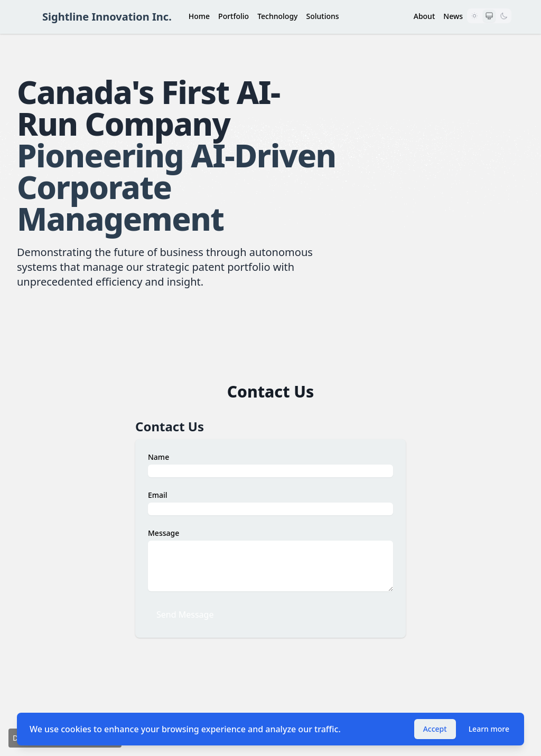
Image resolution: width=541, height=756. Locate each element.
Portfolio (234, 16)
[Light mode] (474, 16)
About (425, 16)
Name (158, 457)
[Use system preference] (489, 16)
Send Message (185, 615)
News (453, 16)
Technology (277, 16)
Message (164, 533)
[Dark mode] (504, 16)
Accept (435, 729)
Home (199, 16)
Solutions (322, 16)
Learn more (489, 729)
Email (158, 495)
